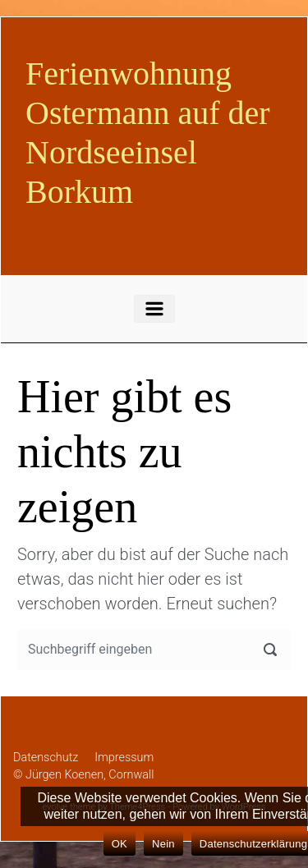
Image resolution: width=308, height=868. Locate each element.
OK (120, 844)
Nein (163, 844)
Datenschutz (46, 758)
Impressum (124, 758)
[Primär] (154, 309)
